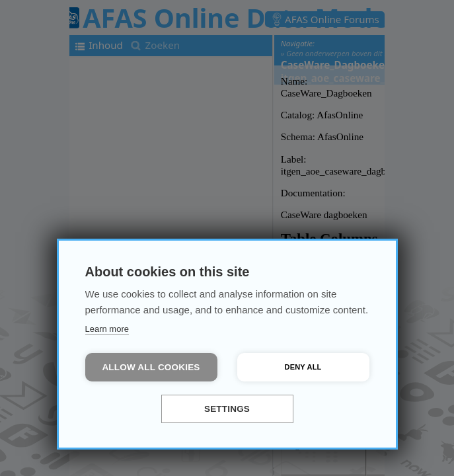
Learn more (107, 329)
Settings (227, 409)
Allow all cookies (151, 367)
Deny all (303, 367)
